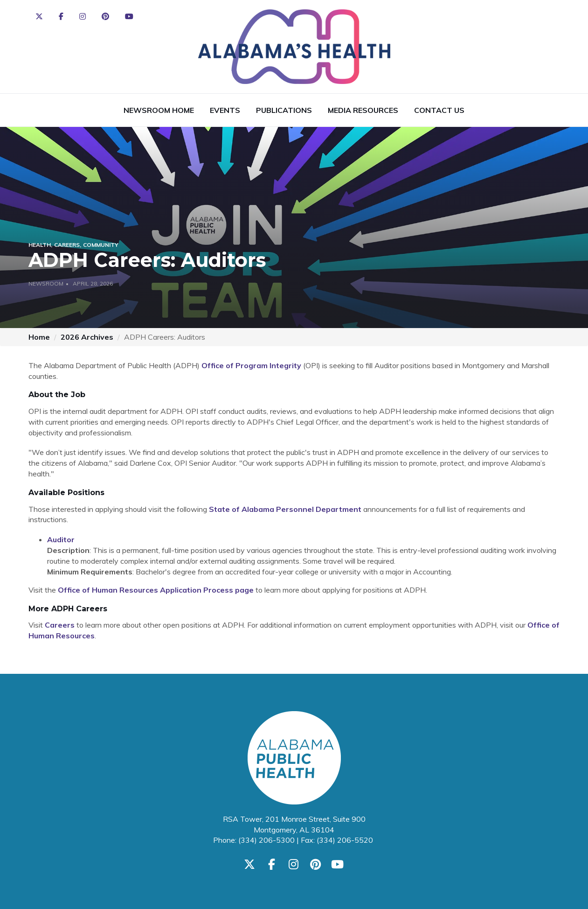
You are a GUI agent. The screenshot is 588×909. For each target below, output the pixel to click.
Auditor (61, 539)
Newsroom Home (159, 110)
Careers (60, 625)
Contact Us (439, 110)
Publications (284, 110)
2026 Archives (87, 337)
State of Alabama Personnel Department (285, 509)
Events (225, 110)
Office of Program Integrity (251, 365)
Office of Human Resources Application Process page (156, 590)
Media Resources (363, 110)
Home (39, 337)
